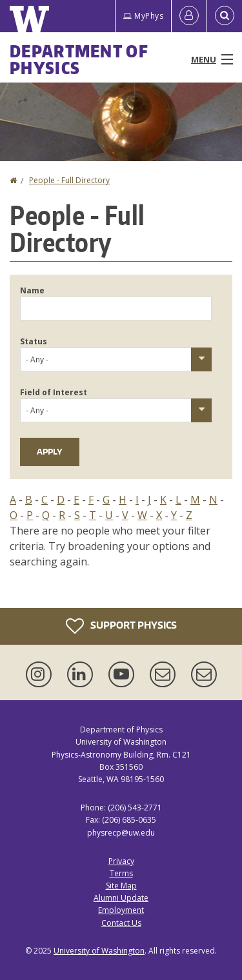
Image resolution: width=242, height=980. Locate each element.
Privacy (121, 861)
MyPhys (143, 16)
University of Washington (99, 951)
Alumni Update (121, 898)
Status (34, 341)
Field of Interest (54, 392)
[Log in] (189, 16)
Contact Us (121, 923)
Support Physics (121, 626)
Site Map (121, 886)
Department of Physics (79, 59)
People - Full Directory (69, 180)
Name (32, 290)
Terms (121, 873)
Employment (121, 910)
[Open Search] (225, 16)
